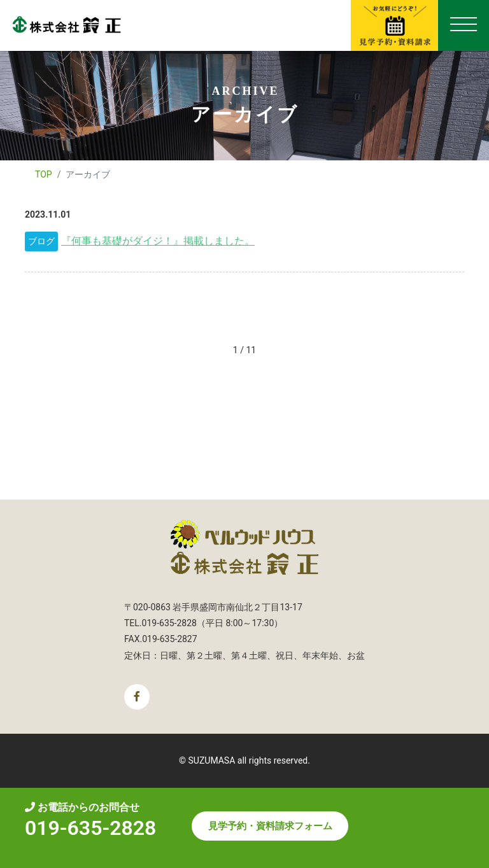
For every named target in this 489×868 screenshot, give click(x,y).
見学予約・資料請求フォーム (270, 826)
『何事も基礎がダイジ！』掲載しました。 (158, 241)
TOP (44, 174)
